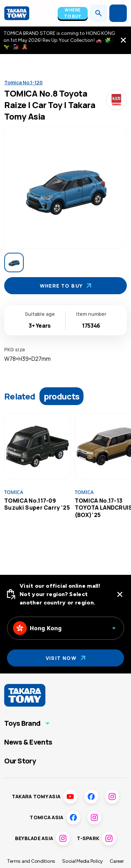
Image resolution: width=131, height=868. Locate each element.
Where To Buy (73, 13)
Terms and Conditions (31, 861)
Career (117, 861)
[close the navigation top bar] (123, 40)
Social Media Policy (82, 861)
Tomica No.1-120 (23, 82)
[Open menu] (118, 13)
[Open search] (99, 13)
